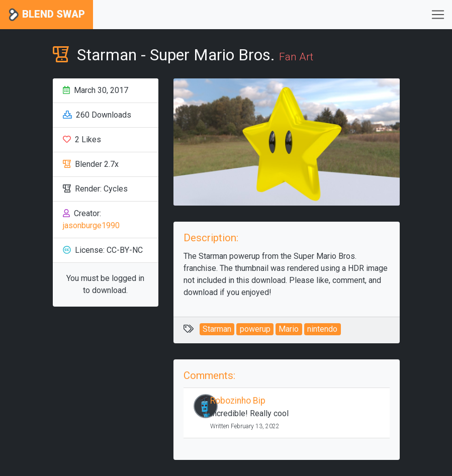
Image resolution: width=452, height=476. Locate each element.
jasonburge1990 (91, 225)
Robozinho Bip (238, 401)
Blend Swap (47, 15)
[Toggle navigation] (438, 15)
